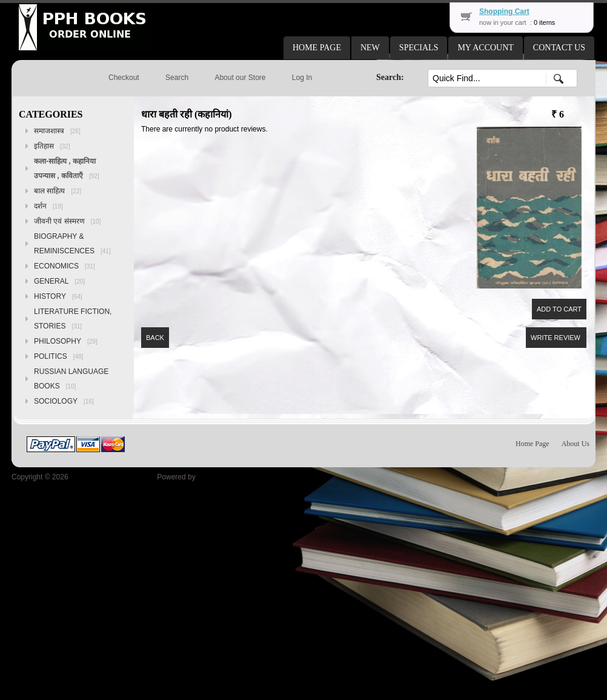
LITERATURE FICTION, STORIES (73, 319)
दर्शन (48, 206)
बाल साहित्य (58, 191)
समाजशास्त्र (57, 131)
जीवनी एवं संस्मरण (67, 221)
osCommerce (219, 477)
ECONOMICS (65, 266)
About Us (575, 444)
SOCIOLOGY (64, 401)
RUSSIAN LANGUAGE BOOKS (71, 379)
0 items (544, 22)
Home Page (532, 444)
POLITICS (58, 356)
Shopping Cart (504, 12)
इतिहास (52, 146)
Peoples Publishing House (113, 477)
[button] (317, 48)
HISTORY (58, 296)
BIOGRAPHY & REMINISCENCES (72, 244)
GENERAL (59, 281)
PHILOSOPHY (66, 341)
